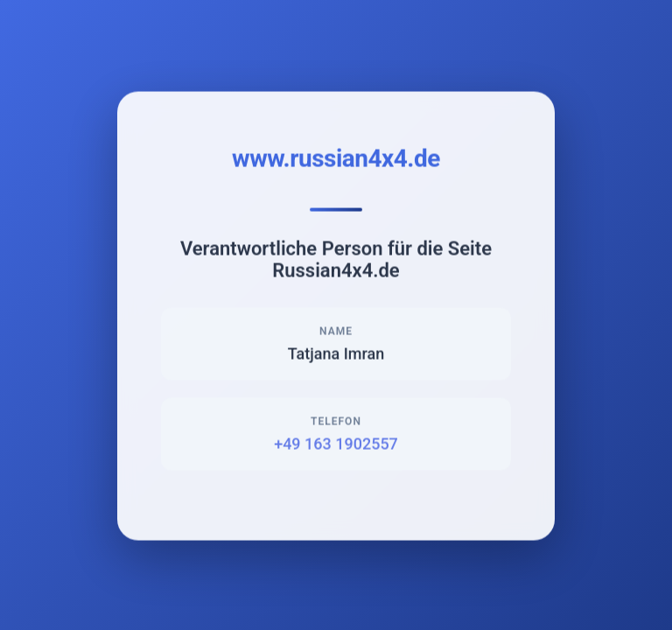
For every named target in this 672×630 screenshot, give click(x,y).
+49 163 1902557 (336, 445)
